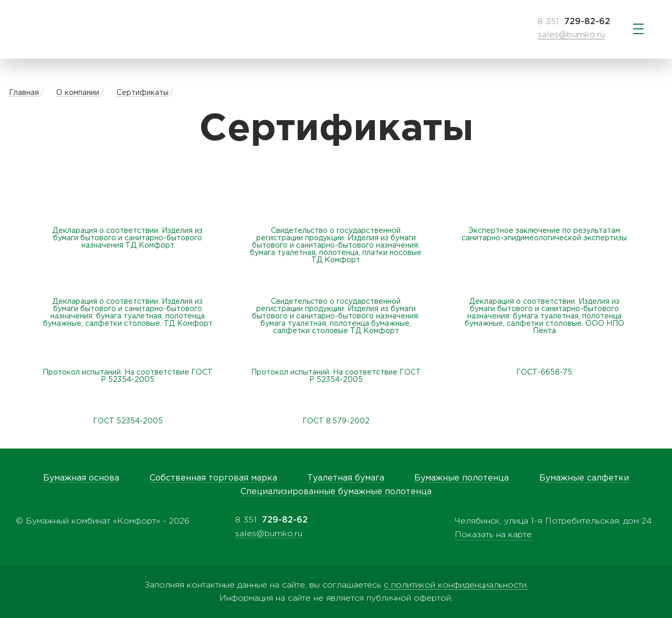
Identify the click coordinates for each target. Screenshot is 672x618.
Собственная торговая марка (213, 478)
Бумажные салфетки (584, 478)
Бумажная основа (81, 478)
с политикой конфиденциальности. (456, 585)
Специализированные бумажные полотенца (336, 492)
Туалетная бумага (346, 478)
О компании (78, 93)
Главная (24, 93)
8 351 (574, 22)
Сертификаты (143, 93)
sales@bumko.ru (571, 35)
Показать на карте (493, 535)
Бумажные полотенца (461, 478)
